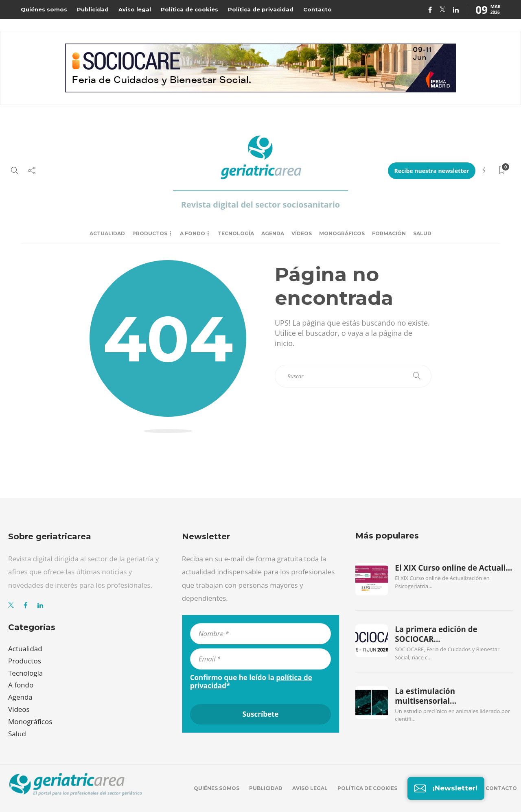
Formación (389, 233)
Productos (150, 233)
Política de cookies (189, 9)
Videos (19, 709)
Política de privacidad (261, 9)
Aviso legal (135, 9)
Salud (422, 233)
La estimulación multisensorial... (426, 696)
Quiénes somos (44, 9)
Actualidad (107, 233)
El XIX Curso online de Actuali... (453, 568)
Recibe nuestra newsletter (432, 171)
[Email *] (261, 659)
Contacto (317, 9)
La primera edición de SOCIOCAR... (436, 634)
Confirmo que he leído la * (251, 682)
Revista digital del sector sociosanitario (260, 205)
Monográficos (342, 233)
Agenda (273, 233)
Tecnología (236, 233)
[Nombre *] (261, 634)
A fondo (193, 233)
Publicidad (93, 9)
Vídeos (302, 233)
